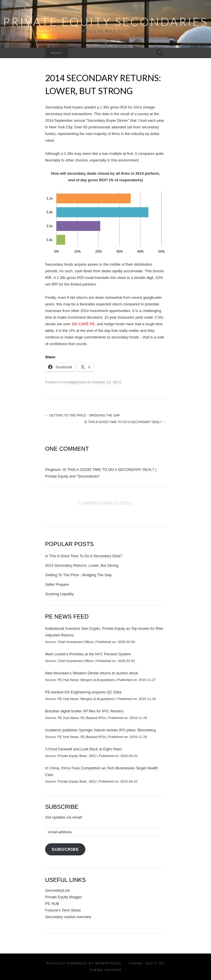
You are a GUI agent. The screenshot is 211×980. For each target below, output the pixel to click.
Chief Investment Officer (76, 642)
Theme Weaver (106, 970)
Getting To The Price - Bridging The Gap (78, 575)
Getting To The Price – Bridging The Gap (83, 415)
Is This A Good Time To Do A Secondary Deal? (125, 422)
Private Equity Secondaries (106, 22)
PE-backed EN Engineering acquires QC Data (83, 692)
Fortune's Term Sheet (63, 910)
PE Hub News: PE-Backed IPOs (82, 718)
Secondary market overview (68, 917)
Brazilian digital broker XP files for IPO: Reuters (84, 711)
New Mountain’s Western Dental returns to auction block (92, 673)
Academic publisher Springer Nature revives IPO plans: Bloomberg (100, 730)
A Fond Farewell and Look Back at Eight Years (84, 749)
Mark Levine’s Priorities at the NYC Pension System (88, 654)
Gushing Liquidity (60, 594)
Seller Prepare (57, 584)
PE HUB (52, 904)
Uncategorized (74, 382)
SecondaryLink (57, 890)
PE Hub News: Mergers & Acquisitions (86, 680)
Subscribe (65, 849)
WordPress (108, 963)
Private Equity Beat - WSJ (77, 756)
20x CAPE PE (83, 324)
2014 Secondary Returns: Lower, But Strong (82, 565)
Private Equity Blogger (64, 897)
